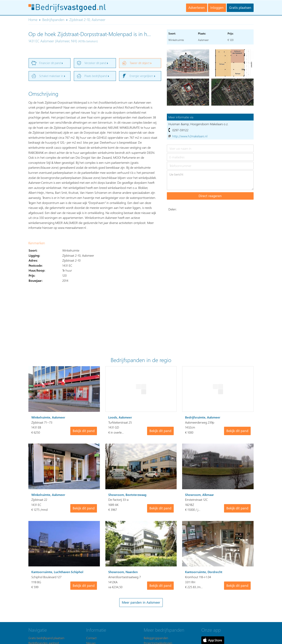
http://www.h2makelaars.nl (190, 136)
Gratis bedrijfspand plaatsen (46, 638)
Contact (91, 638)
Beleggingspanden (156, 638)
